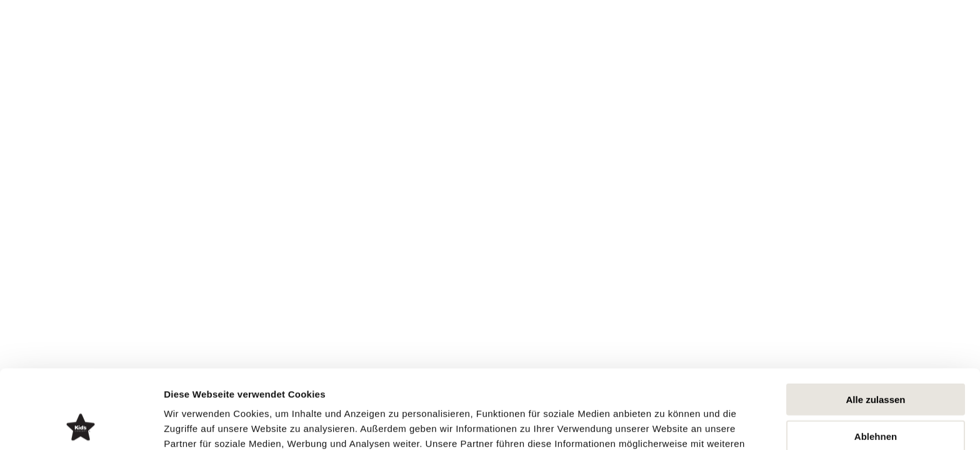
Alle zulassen (875, 325)
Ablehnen (876, 362)
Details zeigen (665, 425)
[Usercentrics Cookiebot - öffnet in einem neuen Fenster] (81, 426)
